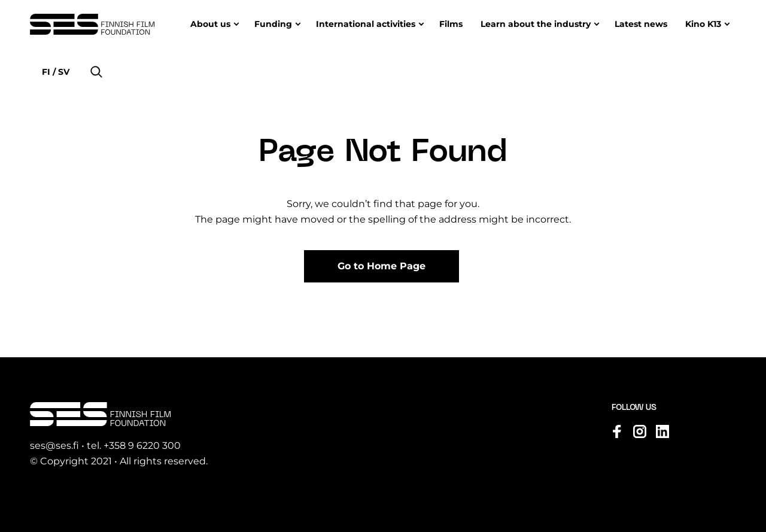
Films (451, 24)
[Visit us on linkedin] (662, 431)
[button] (96, 72)
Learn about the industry (536, 24)
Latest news (641, 24)
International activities (366, 24)
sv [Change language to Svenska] (63, 72)
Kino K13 (703, 24)
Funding (273, 24)
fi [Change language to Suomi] (47, 72)
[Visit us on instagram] (640, 431)
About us (210, 24)
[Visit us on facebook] (617, 431)
